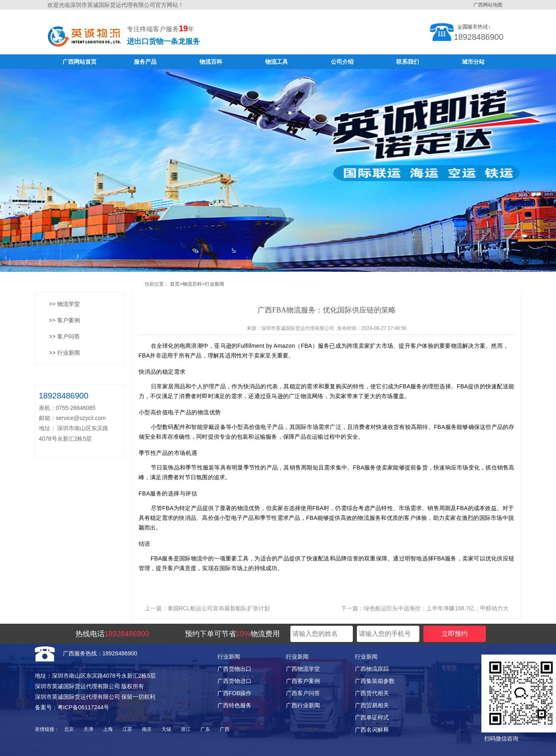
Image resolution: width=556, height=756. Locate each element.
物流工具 (277, 62)
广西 (225, 729)
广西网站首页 (79, 62)
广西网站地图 (488, 5)
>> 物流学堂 (64, 304)
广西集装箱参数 (375, 681)
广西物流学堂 (303, 669)
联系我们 (408, 62)
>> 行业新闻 (64, 353)
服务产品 (145, 62)
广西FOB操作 (235, 693)
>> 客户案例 (64, 320)
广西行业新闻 (303, 705)
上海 (108, 729)
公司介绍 (342, 62)
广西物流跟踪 (372, 669)
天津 (88, 729)
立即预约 (455, 634)
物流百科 (211, 62)
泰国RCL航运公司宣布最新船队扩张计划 (219, 608)
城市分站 (473, 62)
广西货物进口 (234, 681)
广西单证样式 (372, 717)
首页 (175, 284)
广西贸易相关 (372, 705)
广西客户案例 (303, 681)
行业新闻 (215, 284)
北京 (69, 729)
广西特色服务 (234, 705)
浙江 (186, 729)
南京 (147, 729)
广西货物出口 (234, 669)
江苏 (127, 729)
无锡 (166, 729)
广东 (205, 729)
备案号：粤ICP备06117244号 (72, 707)
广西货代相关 (372, 693)
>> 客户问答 (64, 336)
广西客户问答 (303, 693)
